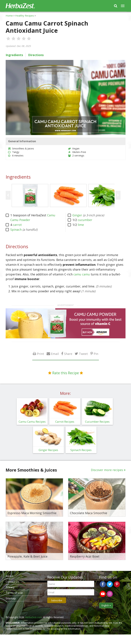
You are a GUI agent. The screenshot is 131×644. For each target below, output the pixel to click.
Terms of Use (14, 593)
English (106, 605)
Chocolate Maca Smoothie (89, 513)
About (9, 576)
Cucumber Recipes (97, 422)
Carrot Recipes (65, 422)
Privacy (10, 587)
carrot (17, 225)
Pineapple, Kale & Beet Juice (27, 557)
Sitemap (11, 598)
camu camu (82, 274)
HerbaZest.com (33, 617)
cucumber (85, 220)
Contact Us (12, 582)
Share (68, 354)
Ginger (77, 215)
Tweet (83, 354)
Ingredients (14, 55)
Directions (36, 55)
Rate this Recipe (66, 373)
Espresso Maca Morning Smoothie (32, 513)
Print (41, 354)
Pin (96, 354)
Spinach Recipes (81, 450)
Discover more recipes (107, 470)
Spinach (16, 230)
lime (81, 225)
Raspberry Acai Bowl (85, 557)
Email (55, 354)
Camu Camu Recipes (32, 422)
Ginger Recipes (48, 450)
